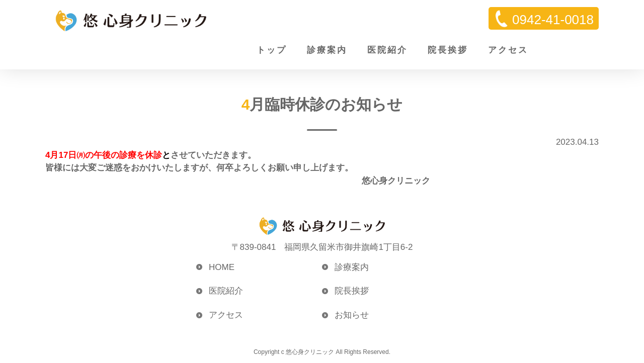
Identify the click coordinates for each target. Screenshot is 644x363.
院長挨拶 (448, 50)
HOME (222, 267)
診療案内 (327, 50)
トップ (272, 50)
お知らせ (352, 315)
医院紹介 (387, 50)
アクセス (508, 50)
